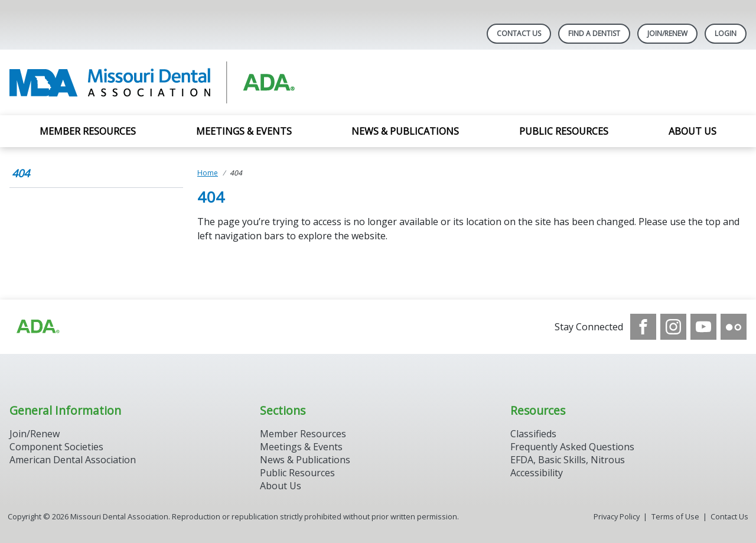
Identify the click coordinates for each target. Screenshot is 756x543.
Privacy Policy (617, 516)
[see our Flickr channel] (734, 327)
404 (21, 173)
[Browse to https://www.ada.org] (37, 327)
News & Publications (405, 131)
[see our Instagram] (673, 327)
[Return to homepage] (162, 82)
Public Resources (564, 131)
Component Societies (56, 447)
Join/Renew (667, 33)
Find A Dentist (594, 33)
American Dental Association (73, 460)
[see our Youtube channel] (703, 327)
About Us (693, 131)
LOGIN (726, 33)
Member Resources (88, 131)
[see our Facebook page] (643, 327)
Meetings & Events (244, 131)
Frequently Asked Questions (572, 447)
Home (208, 173)
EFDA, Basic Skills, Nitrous (568, 460)
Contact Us (519, 33)
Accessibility (537, 473)
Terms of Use (675, 516)
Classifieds (533, 434)
